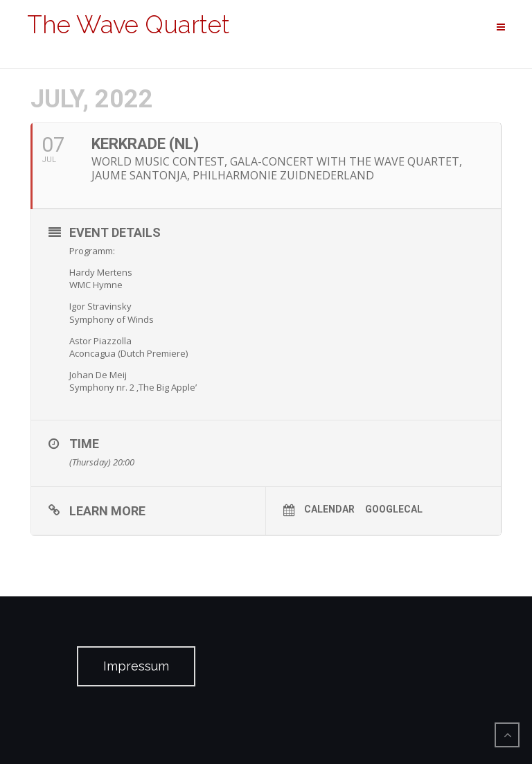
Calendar (329, 509)
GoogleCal (394, 509)
